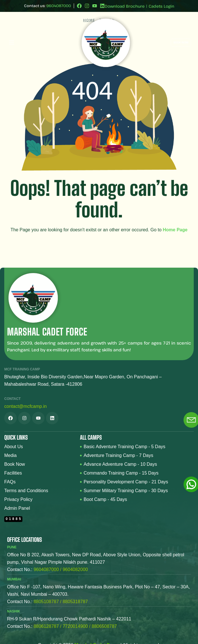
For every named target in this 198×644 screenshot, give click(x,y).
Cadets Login (161, 6)
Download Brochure (125, 6)
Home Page (175, 230)
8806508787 (104, 626)
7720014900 (75, 626)
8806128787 (46, 626)
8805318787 (75, 602)
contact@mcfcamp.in (26, 406)
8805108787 (46, 602)
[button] (37, 42)
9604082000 (75, 569)
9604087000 (59, 6)
